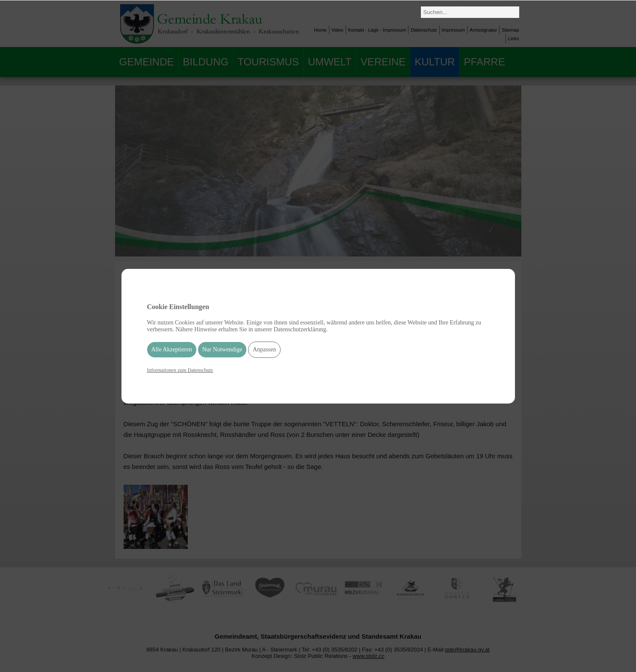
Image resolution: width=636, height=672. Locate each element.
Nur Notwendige (222, 349)
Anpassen (264, 349)
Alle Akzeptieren (172, 349)
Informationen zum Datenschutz (180, 370)
